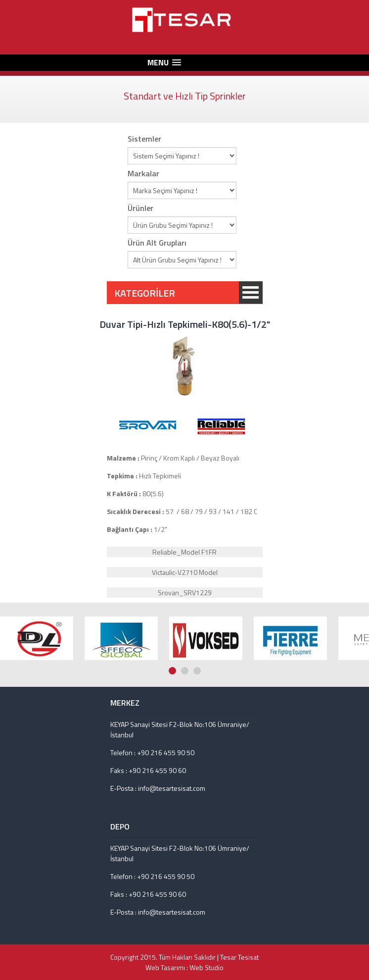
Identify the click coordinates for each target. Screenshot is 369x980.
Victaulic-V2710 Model (185, 572)
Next (364, 594)
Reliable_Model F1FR (184, 552)
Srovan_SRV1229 (185, 593)
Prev (355, 594)
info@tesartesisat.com (172, 788)
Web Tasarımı (165, 967)
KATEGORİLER (251, 292)
